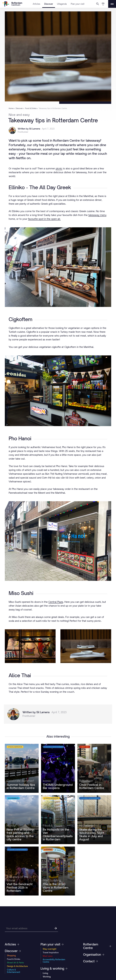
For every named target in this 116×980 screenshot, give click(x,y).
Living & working (54, 968)
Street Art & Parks (15, 963)
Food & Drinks (14, 959)
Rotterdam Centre (97, 946)
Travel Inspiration (51, 953)
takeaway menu (97, 215)
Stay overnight (50, 949)
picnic (59, 168)
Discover (49, 4)
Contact (90, 961)
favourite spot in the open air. (44, 219)
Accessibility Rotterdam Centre (54, 961)
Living (45, 973)
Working (47, 977)
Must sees (48, 956)
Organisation (94, 955)
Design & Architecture (17, 966)
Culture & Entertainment (14, 971)
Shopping (11, 956)
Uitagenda (62, 4)
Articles (36, 4)
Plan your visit (78, 4)
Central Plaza (56, 602)
